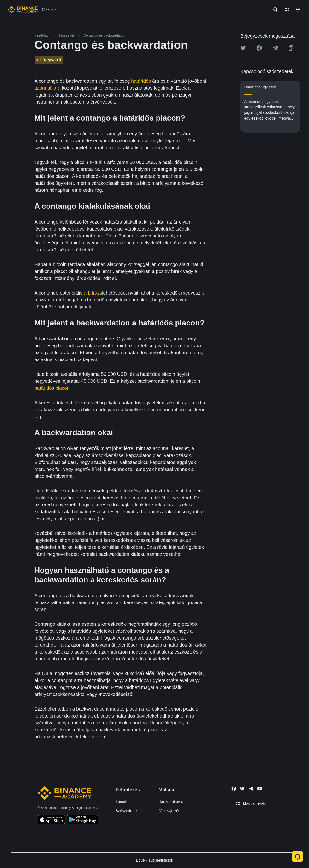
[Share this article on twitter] (243, 48)
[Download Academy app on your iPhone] (51, 820)
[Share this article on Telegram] (275, 48)
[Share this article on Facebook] (259, 48)
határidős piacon (52, 388)
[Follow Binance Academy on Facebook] (234, 789)
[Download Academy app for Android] (82, 820)
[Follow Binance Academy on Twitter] (242, 789)
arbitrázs (93, 293)
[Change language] (287, 10)
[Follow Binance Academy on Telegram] (251, 789)
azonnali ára (48, 88)
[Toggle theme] (298, 10)
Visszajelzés (170, 811)
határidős (141, 81)
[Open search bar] (274, 10)
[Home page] (23, 10)
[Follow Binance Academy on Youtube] (260, 789)
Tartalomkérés (171, 801)
